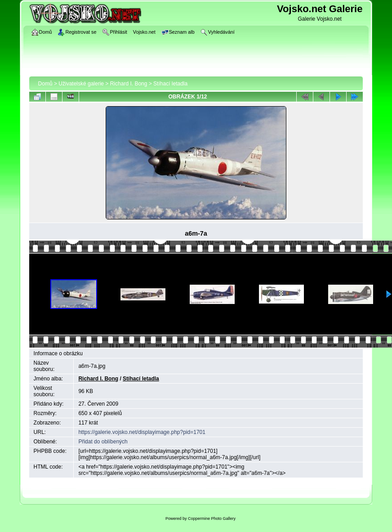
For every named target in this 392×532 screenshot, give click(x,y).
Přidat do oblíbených (103, 442)
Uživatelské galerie (81, 84)
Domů (45, 84)
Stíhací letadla (170, 84)
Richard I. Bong (129, 84)
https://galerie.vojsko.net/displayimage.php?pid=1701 (142, 432)
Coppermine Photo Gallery (212, 519)
